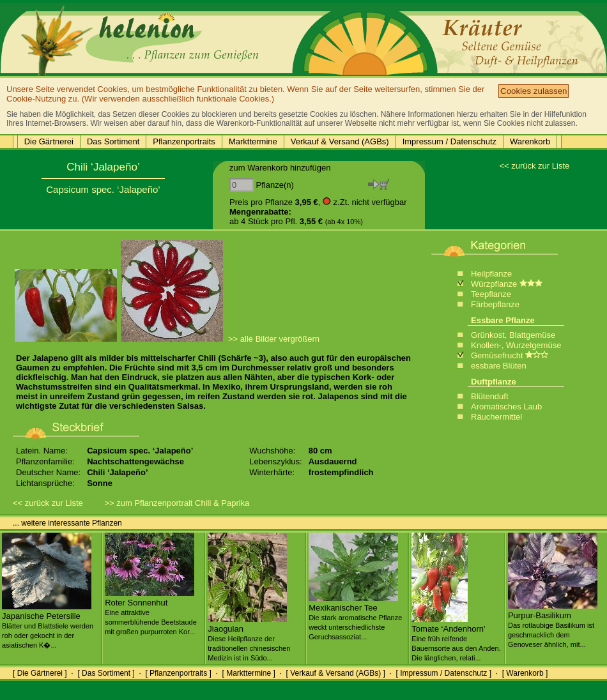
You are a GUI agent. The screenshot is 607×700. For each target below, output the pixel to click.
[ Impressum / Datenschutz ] (444, 673)
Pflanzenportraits (184, 141)
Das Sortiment (113, 141)
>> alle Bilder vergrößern (274, 339)
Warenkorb (530, 141)
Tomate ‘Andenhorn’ (456, 638)
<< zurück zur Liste (534, 166)
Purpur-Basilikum (553, 625)
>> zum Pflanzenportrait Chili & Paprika (177, 503)
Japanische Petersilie (48, 625)
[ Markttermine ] (248, 673)
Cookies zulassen (534, 91)
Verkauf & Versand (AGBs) (340, 141)
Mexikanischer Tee (355, 617)
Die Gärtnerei (49, 141)
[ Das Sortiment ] (106, 673)
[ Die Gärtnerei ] (40, 673)
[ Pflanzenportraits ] (178, 673)
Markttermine (253, 141)
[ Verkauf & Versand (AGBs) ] (336, 673)
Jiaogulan (249, 638)
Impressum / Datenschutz (449, 141)
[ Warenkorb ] (525, 673)
